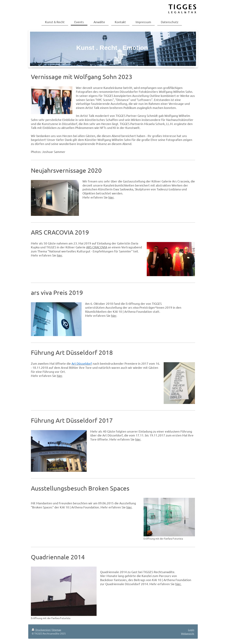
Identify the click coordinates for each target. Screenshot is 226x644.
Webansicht (188, 633)
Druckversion (41, 630)
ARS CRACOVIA (97, 247)
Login (191, 630)
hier (111, 197)
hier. (178, 584)
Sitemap (56, 630)
